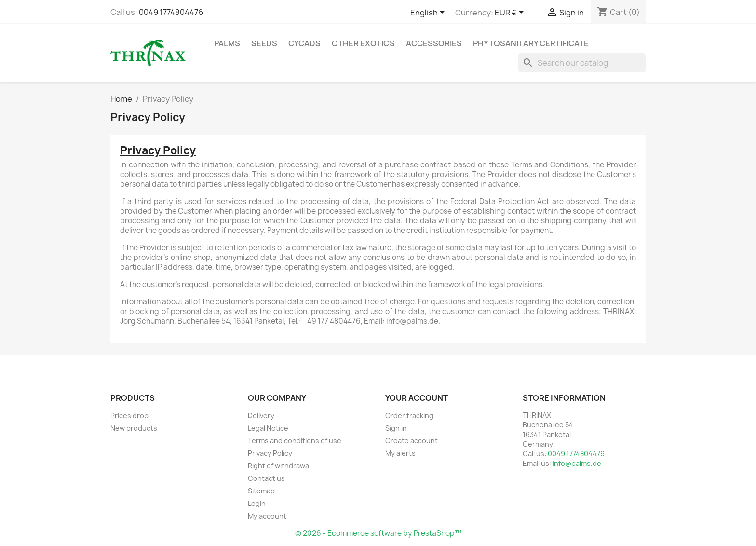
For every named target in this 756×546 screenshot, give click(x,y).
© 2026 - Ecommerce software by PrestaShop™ (378, 533)
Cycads (304, 43)
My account (267, 516)
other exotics (363, 43)
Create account (412, 441)
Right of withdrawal (279, 466)
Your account (417, 398)
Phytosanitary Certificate (531, 43)
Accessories (434, 43)
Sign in (396, 428)
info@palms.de (577, 463)
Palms (227, 43)
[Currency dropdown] (511, 13)
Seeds (264, 43)
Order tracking (409, 416)
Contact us (266, 478)
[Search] (582, 63)
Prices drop (129, 416)
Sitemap (261, 491)
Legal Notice (268, 428)
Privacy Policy (270, 453)
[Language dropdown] (429, 13)
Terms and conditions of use (295, 441)
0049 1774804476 (171, 12)
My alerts (400, 453)
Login (257, 503)
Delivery (261, 416)
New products (134, 428)
